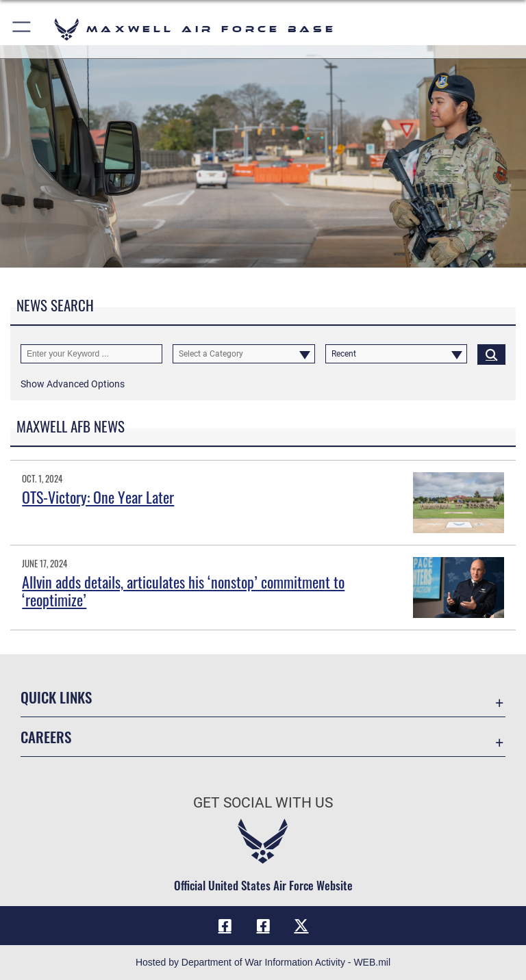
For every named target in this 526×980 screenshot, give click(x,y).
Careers (46, 737)
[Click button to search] (491, 354)
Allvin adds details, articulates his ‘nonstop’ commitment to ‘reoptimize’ (183, 591)
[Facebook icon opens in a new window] (225, 925)
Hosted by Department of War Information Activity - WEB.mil (263, 962)
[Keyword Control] (91, 354)
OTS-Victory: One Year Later (98, 497)
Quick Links (56, 697)
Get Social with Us (263, 803)
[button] (22, 29)
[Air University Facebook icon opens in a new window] (263, 925)
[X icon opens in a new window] (301, 925)
